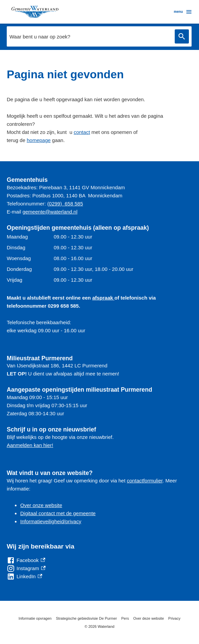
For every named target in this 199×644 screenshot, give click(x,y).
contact (82, 132)
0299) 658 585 (66, 204)
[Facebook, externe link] (26, 560)
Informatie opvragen (35, 618)
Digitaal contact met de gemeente (58, 513)
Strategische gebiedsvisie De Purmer (87, 618)
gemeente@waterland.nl (50, 212)
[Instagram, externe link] (26, 568)
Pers (125, 618)
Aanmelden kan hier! (30, 445)
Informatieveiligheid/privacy (51, 521)
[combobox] (99, 36)
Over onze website (41, 505)
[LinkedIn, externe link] (24, 577)
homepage (39, 140)
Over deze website (149, 618)
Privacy (174, 618)
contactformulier (145, 481)
